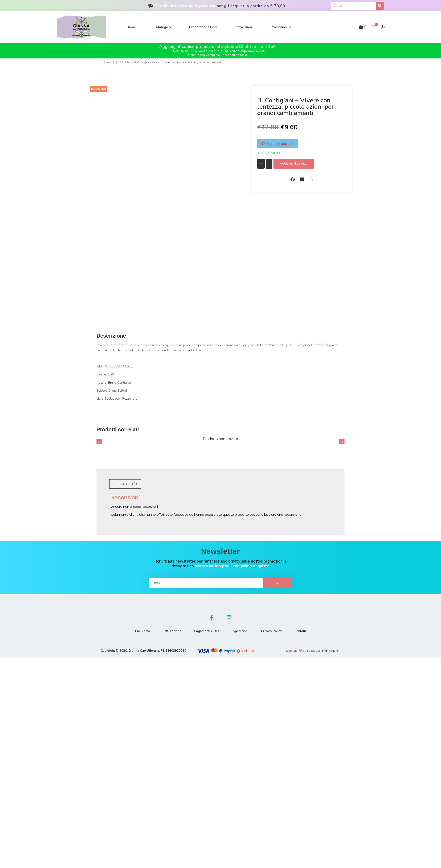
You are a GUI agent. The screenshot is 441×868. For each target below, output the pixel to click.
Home (106, 62)
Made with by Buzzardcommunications (312, 651)
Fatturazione (172, 631)
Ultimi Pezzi (126, 62)
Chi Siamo (143, 631)
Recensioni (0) (125, 484)
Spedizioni (241, 631)
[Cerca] (380, 6)
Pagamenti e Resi (207, 631)
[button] (292, 179)
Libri (114, 62)
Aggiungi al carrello (294, 164)
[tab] (125, 484)
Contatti (300, 631)
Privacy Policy (271, 631)
